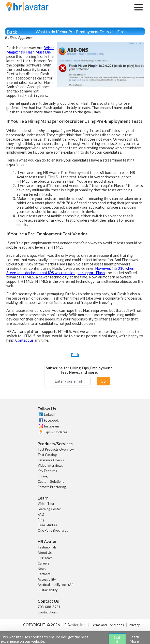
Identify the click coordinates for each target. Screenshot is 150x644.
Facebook (51, 420)
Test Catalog (47, 455)
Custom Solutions (51, 481)
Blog (41, 520)
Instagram (51, 426)
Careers (43, 563)
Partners (44, 574)
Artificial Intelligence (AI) (56, 585)
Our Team (45, 558)
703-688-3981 (49, 607)
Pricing (43, 476)
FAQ (41, 514)
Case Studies (47, 525)
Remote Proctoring (52, 487)
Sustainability (48, 590)
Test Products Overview (56, 449)
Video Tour (46, 504)
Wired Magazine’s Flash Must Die (30, 50)
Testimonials (47, 547)
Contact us (24, 340)
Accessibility (47, 579)
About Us (45, 553)
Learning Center (49, 509)
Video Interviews (50, 465)
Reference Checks (51, 460)
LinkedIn (50, 414)
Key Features (47, 471)
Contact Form (48, 612)
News (42, 569)
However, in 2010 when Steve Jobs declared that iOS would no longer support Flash (70, 271)
